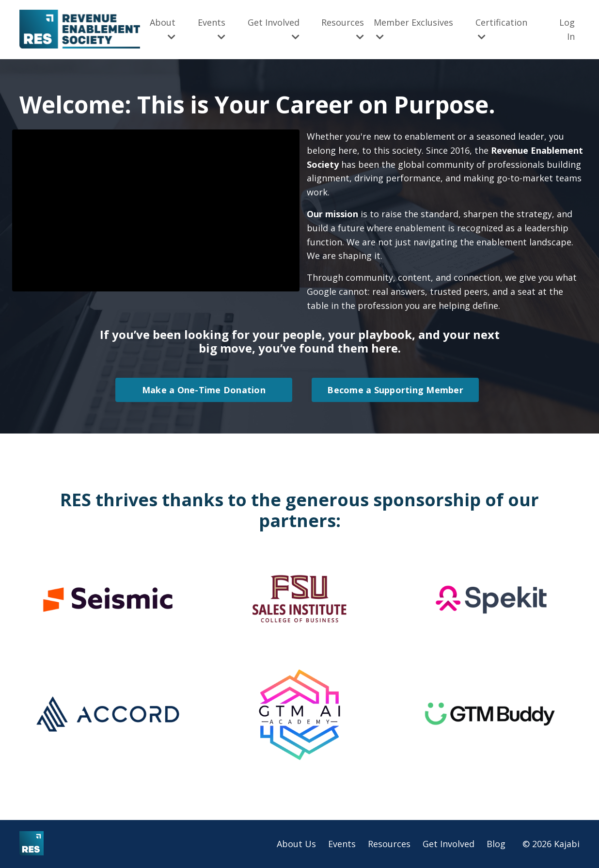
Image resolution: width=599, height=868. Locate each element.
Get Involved (274, 29)
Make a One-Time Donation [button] (204, 390)
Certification (501, 29)
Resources (343, 29)
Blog (496, 844)
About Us (296, 844)
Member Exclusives (413, 29)
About (163, 29)
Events (212, 29)
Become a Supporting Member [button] (395, 390)
